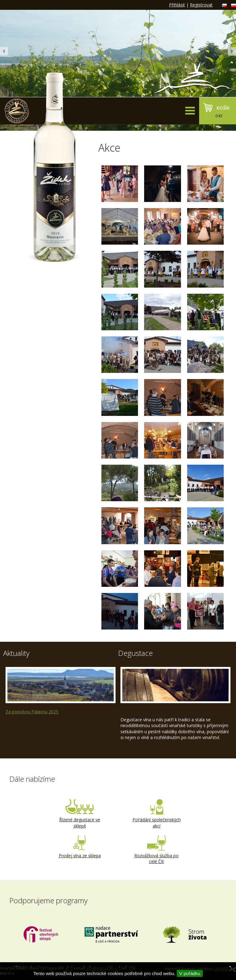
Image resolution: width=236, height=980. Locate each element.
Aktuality (16, 653)
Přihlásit (177, 5)
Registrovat (201, 5)
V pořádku (190, 973)
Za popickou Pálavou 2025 (32, 712)
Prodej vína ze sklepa (80, 847)
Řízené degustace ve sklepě (80, 814)
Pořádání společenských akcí (156, 814)
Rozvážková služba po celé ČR (156, 850)
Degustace (135, 653)
